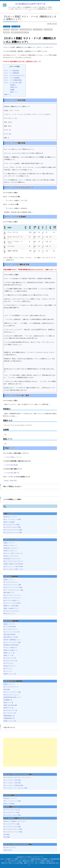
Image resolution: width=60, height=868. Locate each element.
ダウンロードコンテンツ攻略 (13, 585)
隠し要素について (10, 593)
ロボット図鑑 (16, 26)
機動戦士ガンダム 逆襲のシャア (20, 32)
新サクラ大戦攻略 (10, 522)
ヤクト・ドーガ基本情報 (12, 71)
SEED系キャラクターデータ (12, 559)
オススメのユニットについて (13, 595)
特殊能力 (13, 85)
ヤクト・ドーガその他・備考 (13, 83)
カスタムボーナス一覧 (11, 661)
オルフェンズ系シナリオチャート (14, 553)
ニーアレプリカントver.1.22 (12, 810)
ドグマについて (9, 663)
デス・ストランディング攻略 (13, 519)
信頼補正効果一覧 (10, 718)
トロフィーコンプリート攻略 (13, 642)
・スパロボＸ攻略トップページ (12, 457)
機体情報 (6, 32)
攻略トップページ (10, 543)
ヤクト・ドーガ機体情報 (12, 73)
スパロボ (6, 29)
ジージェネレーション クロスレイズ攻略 (16, 788)
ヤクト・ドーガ (38, 29)
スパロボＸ (15, 29)
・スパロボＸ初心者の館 (10, 465)
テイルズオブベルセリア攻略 (13, 527)
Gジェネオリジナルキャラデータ (14, 561)
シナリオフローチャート (11, 582)
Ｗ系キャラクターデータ (11, 556)
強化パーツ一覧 (9, 655)
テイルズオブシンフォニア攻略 (13, 532)
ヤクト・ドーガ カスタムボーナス (14, 75)
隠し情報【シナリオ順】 (11, 637)
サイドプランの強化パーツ (12, 600)
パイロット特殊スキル (11, 648)
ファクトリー (8, 671)
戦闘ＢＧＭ (14, 87)
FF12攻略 (7, 837)
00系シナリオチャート (11, 551)
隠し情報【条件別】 (10, 634)
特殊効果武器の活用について (13, 697)
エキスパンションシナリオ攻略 (13, 587)
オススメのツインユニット (12, 695)
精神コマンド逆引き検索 (11, 606)
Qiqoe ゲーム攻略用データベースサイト (16, 821)
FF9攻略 (7, 834)
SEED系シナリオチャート (12, 548)
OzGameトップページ (11, 517)
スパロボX (7, 26)
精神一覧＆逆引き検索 (11, 705)
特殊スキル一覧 (9, 708)
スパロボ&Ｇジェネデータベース (30, 4)
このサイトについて (10, 847)
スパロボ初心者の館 (10, 627)
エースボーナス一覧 (10, 658)
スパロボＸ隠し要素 (26, 29)
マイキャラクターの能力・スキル (14, 569)
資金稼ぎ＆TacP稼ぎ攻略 (12, 645)
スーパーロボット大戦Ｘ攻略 (13, 783)
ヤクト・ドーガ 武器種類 (12, 78)
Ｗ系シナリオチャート (11, 545)
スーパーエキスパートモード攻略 (14, 590)
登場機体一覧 (8, 700)
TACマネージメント (10, 614)
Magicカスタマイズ (10, 666)
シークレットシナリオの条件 (13, 603)
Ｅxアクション (9, 669)
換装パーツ (14, 92)
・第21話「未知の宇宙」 (10, 481)
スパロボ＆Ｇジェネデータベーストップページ (18, 777)
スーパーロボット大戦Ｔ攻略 (13, 780)
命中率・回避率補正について (13, 640)
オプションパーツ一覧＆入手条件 (14, 566)
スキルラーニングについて (12, 611)
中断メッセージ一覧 (10, 674)
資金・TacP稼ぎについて (12, 608)
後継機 (12, 90)
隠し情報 (7, 689)
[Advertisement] (30, 752)
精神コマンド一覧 (10, 653)
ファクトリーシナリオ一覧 (12, 632)
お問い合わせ (8, 850)
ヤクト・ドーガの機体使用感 (13, 80)
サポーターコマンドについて (13, 598)
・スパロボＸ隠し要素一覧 (11, 473)
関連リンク (8, 94)
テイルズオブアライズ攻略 (12, 525)
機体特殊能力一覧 (10, 716)
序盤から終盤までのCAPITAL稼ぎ (14, 564)
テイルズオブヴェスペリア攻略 (13, 530)
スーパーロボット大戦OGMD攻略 (14, 785)
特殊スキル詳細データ (11, 650)
